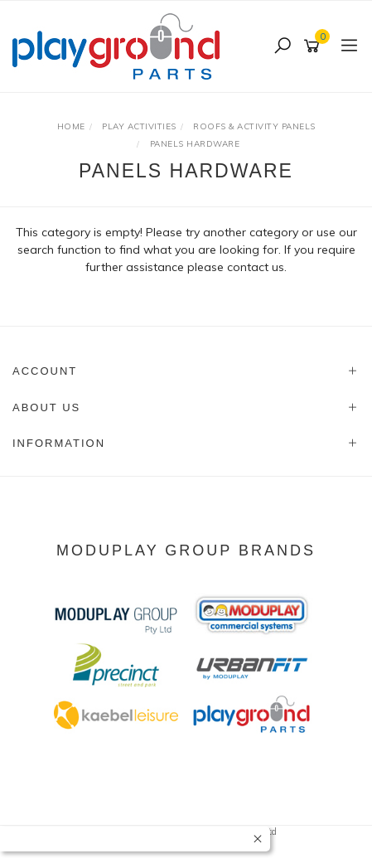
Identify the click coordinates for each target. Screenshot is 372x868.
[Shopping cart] (314, 46)
